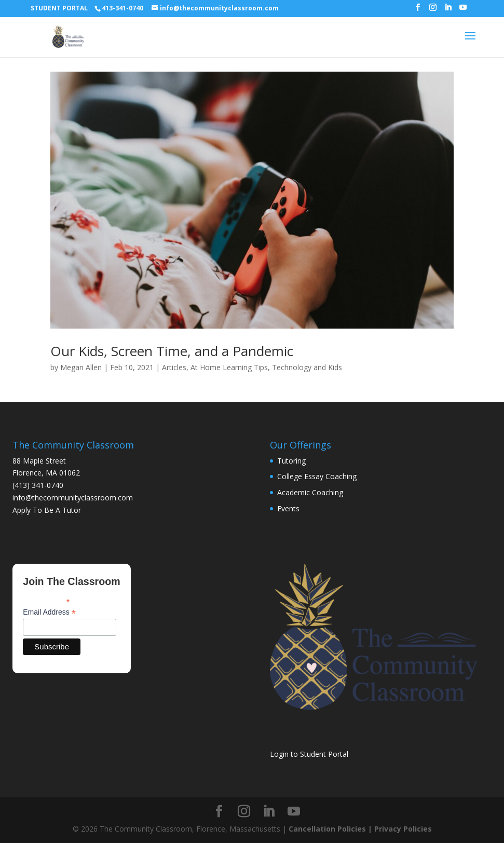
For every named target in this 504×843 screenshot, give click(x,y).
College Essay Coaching (317, 476)
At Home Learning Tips (229, 367)
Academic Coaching (310, 492)
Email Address (49, 612)
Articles (174, 367)
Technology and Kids (307, 367)
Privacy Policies (403, 829)
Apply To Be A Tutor (47, 510)
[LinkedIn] (448, 10)
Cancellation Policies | (331, 829)
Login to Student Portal (309, 754)
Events (288, 508)
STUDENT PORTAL (59, 8)
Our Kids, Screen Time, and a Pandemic (172, 351)
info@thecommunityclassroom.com (73, 498)
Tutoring (291, 461)
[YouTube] (463, 10)
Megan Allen (81, 367)
